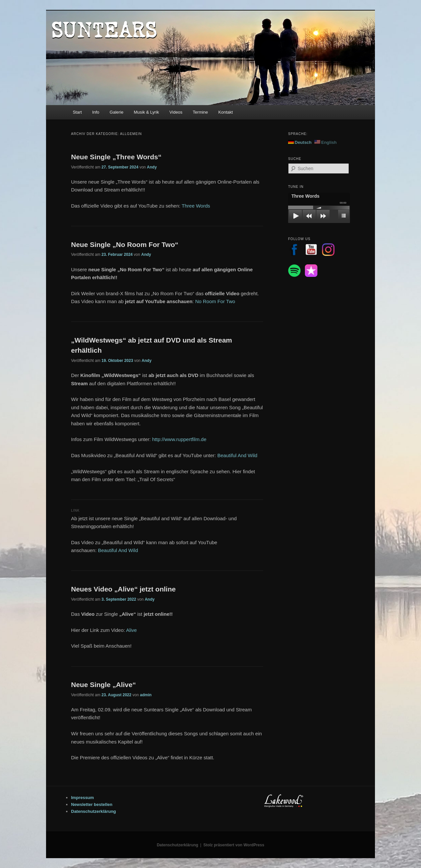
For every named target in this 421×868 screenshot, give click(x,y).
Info (96, 112)
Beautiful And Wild (237, 455)
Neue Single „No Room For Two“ (125, 245)
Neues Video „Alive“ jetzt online (123, 589)
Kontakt (226, 112)
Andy (152, 167)
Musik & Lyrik (147, 112)
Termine (200, 112)
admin (146, 695)
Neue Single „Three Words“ (116, 157)
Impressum (82, 798)
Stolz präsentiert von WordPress (234, 845)
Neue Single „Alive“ (103, 685)
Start (77, 112)
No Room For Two (215, 301)
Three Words (196, 206)
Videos (176, 112)
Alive (131, 630)
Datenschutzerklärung (94, 811)
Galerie (116, 112)
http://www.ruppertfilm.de (179, 439)
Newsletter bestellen (92, 804)
